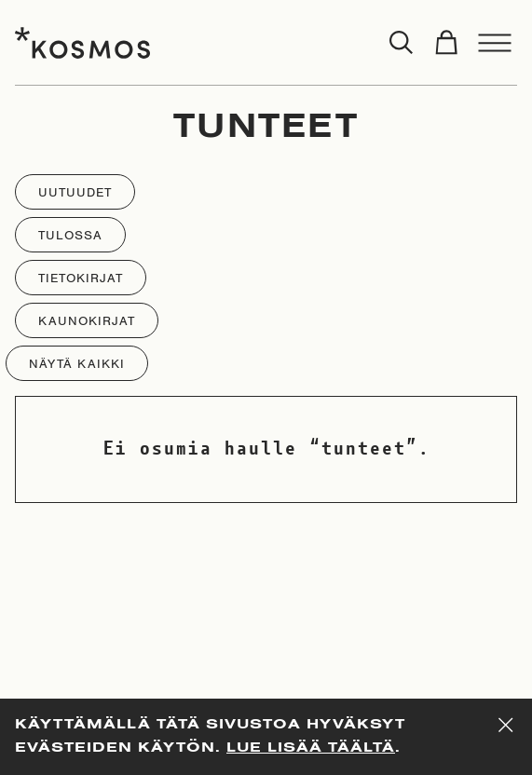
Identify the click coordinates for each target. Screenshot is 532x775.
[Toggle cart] (446, 43)
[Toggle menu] (495, 43)
